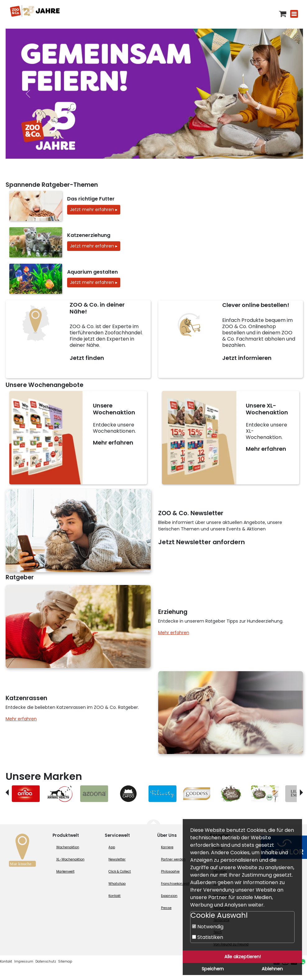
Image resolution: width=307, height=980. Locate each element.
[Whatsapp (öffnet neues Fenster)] (303, 962)
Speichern (213, 969)
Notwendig (208, 927)
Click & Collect (120, 872)
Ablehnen (272, 969)
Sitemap (65, 961)
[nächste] (281, 94)
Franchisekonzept (175, 884)
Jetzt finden (87, 358)
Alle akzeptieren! (243, 957)
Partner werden (173, 859)
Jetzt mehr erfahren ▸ (94, 210)
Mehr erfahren (113, 443)
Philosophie (170, 872)
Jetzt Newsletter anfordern (202, 542)
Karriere (167, 847)
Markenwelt (65, 872)
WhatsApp (117, 884)
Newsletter (117, 859)
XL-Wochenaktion (70, 859)
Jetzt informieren (247, 358)
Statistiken (208, 937)
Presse (166, 908)
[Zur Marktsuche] (22, 852)
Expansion (169, 896)
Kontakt (115, 896)
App (112, 847)
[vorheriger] (28, 94)
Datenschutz (46, 961)
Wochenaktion (68, 847)
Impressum (24, 961)
